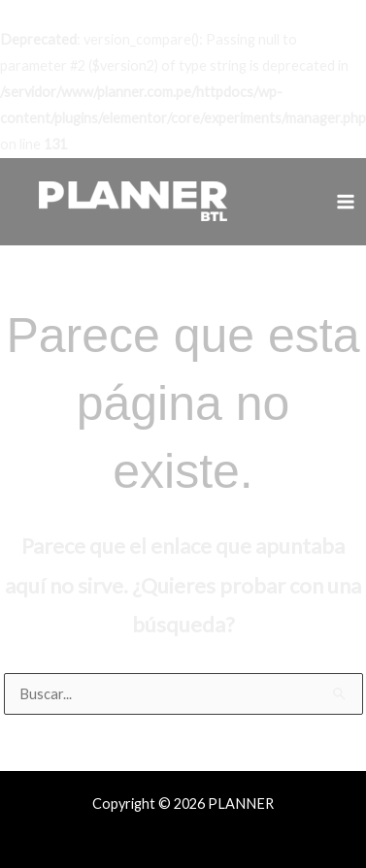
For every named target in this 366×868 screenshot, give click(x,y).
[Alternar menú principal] (346, 202)
